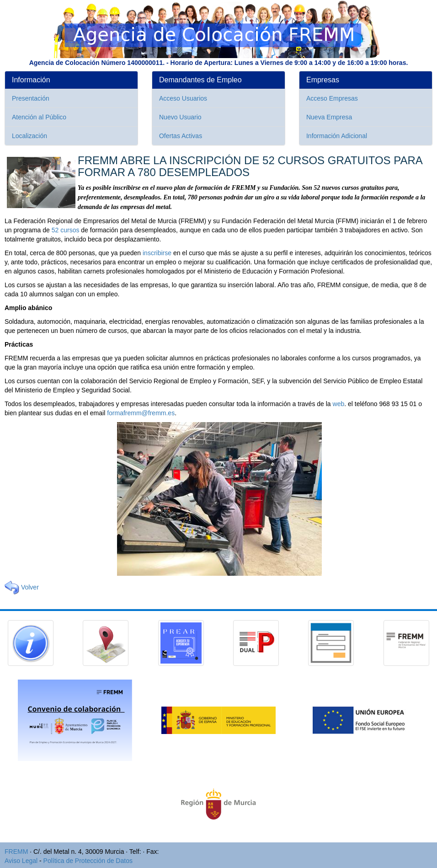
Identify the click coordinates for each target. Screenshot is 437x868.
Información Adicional (337, 136)
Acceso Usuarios (183, 98)
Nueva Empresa (329, 117)
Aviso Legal (21, 861)
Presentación (31, 98)
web (339, 404)
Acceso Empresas (332, 98)
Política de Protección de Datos (88, 861)
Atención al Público (39, 117)
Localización (29, 136)
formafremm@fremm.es (141, 413)
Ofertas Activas (181, 136)
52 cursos (66, 230)
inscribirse (157, 253)
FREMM (16, 852)
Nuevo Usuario (180, 117)
